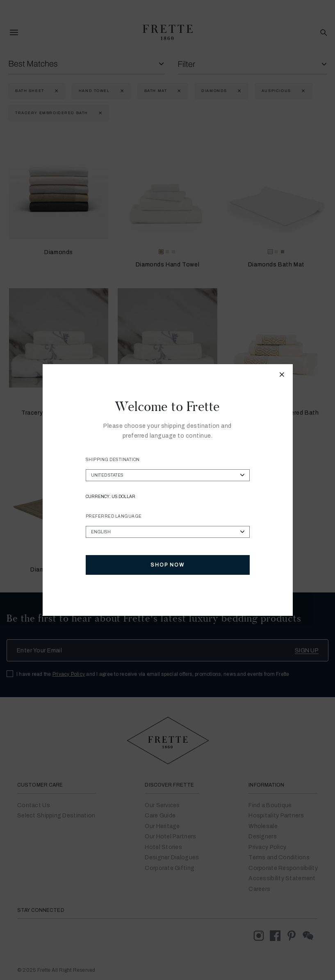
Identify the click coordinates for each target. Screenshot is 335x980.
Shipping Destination (113, 460)
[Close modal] (282, 376)
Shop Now (167, 565)
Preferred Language (114, 516)
